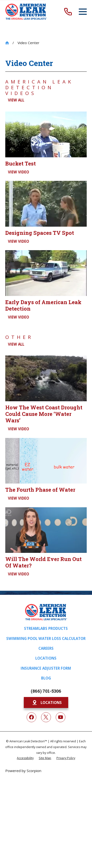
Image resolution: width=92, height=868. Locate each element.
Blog (46, 678)
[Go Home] (7, 43)
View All (16, 100)
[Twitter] (46, 717)
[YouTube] (61, 717)
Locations (46, 658)
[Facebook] (31, 717)
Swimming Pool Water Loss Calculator (46, 638)
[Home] (26, 12)
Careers (46, 648)
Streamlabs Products (46, 628)
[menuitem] (25, 758)
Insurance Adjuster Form (46, 668)
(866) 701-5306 (46, 691)
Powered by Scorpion (23, 771)
